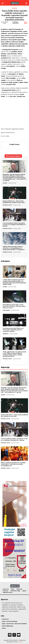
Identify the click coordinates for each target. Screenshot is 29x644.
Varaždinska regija (15, 591)
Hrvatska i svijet (7, 205)
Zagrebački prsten (8, 592)
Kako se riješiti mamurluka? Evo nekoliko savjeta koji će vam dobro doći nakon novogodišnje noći (13, 464)
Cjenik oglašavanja (7, 626)
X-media (20, 642)
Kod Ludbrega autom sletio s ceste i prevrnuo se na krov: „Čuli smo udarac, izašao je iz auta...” (14, 306)
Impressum (5, 619)
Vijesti (13, 589)
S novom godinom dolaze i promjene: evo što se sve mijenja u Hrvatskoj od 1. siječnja (14, 225)
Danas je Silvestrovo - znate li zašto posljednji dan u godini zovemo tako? (14, 202)
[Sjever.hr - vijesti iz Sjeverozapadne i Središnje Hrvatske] (14, 3)
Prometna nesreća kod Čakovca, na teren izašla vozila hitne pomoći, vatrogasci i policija (13, 330)
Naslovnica (6, 589)
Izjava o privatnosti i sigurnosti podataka (14, 624)
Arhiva (4, 628)
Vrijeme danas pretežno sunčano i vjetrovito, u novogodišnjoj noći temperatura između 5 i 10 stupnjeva (14, 248)
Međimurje (6, 334)
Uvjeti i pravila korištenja (9, 621)
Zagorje (14, 8)
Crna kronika (6, 310)
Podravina (5, 591)
